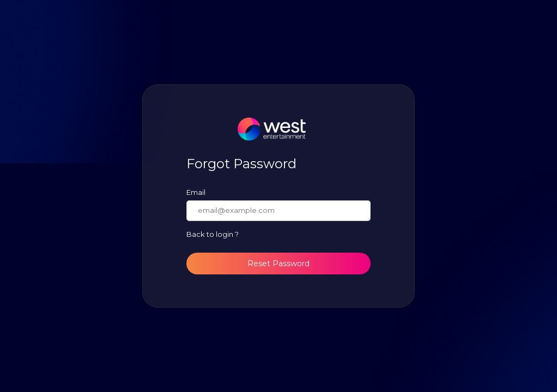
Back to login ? (213, 234)
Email (196, 192)
